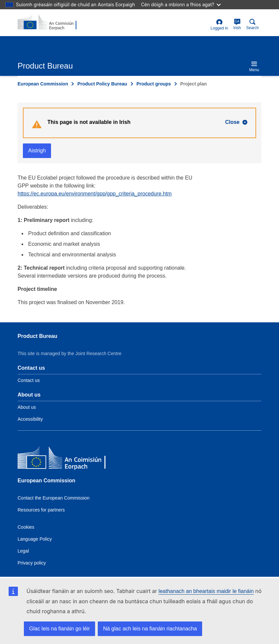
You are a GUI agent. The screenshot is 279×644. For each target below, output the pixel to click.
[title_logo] (50, 23)
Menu (254, 66)
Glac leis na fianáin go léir (59, 629)
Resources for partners (41, 510)
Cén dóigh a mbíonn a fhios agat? (181, 4)
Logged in (220, 25)
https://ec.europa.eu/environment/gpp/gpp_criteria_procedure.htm (95, 194)
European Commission (43, 84)
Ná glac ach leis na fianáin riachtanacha (150, 629)
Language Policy (35, 539)
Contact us (29, 380)
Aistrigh (37, 151)
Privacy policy (32, 563)
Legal (23, 551)
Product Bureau (37, 336)
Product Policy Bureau (102, 84)
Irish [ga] (237, 24)
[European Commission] (66, 459)
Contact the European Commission (54, 498)
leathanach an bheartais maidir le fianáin (206, 591)
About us (27, 407)
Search (252, 24)
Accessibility (30, 419)
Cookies (26, 527)
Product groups (154, 84)
